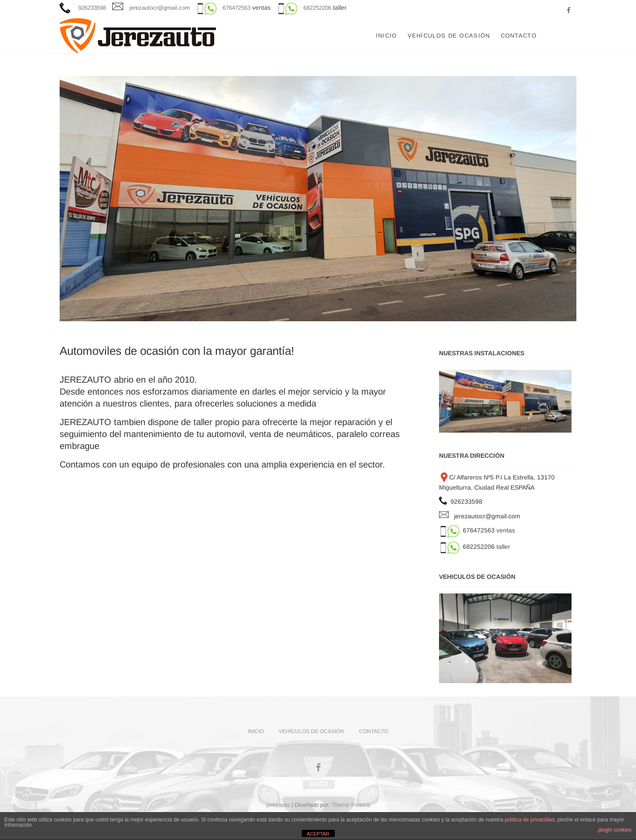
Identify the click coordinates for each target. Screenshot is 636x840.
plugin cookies (615, 830)
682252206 (317, 8)
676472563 (237, 8)
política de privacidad (530, 820)
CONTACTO (519, 36)
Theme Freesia (351, 805)
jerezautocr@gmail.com (160, 8)
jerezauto (278, 805)
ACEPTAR (318, 834)
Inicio (386, 36)
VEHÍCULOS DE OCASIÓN (449, 36)
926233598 (91, 8)
